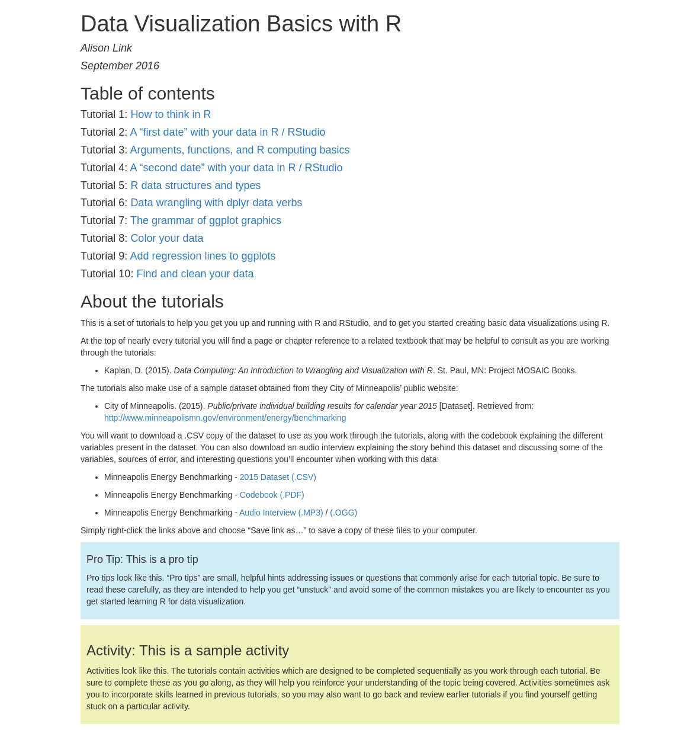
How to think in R (171, 114)
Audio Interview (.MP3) (281, 513)
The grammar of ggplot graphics (206, 220)
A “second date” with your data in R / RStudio (236, 168)
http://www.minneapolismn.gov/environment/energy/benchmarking (225, 418)
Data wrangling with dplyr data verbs (216, 203)
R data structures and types (195, 185)
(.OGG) (343, 513)
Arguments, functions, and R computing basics (240, 150)
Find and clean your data (195, 274)
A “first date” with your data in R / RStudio (227, 132)
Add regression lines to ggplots (203, 256)
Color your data (167, 238)
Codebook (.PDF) (272, 495)
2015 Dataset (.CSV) (278, 477)
